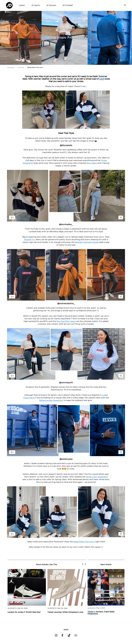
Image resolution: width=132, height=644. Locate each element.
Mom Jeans (92, 163)
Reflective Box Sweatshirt (51, 401)
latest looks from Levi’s (84, 542)
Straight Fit (29, 240)
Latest (22, 5)
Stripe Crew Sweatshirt (97, 477)
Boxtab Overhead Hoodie (87, 242)
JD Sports (36, 5)
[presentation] (83, 564)
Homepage (11, 68)
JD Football (67, 5)
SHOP (66, 630)
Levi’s (102, 79)
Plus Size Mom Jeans (66, 321)
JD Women (51, 5)
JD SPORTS (91, 608)
